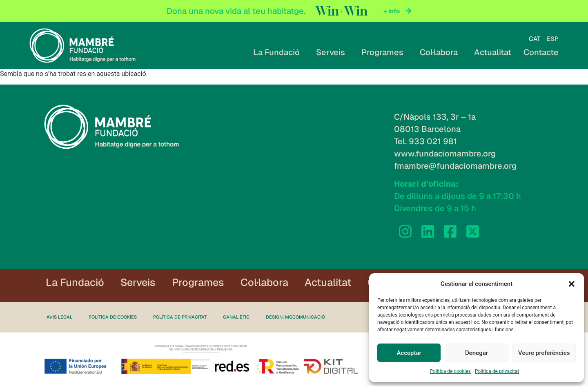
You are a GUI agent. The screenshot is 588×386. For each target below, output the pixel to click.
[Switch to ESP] (553, 39)
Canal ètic (236, 317)
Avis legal (59, 317)
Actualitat (493, 52)
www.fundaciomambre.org (445, 154)
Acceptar (409, 353)
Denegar (477, 353)
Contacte (541, 52)
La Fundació (278, 52)
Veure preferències (544, 353)
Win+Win (342, 11)
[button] (572, 284)
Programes (384, 52)
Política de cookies (450, 371)
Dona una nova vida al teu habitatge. (236, 11)
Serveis (333, 52)
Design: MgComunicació (295, 317)
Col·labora (441, 52)
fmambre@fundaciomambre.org (455, 166)
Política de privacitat (497, 371)
